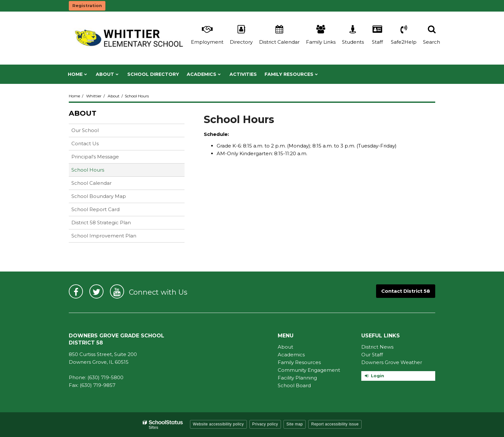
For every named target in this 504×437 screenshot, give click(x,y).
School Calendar (91, 183)
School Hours (88, 170)
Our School (85, 130)
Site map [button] (295, 424)
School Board (294, 385)
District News (377, 347)
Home (74, 96)
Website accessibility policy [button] (218, 424)
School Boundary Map (99, 196)
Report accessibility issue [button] (335, 424)
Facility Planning (297, 378)
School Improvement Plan (104, 236)
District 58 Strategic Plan (101, 223)
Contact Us (85, 143)
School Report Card (106, 211)
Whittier (94, 96)
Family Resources (299, 362)
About (114, 96)
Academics (291, 355)
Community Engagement (309, 370)
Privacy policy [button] (265, 424)
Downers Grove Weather (392, 362)
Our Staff (372, 355)
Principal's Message (95, 157)
